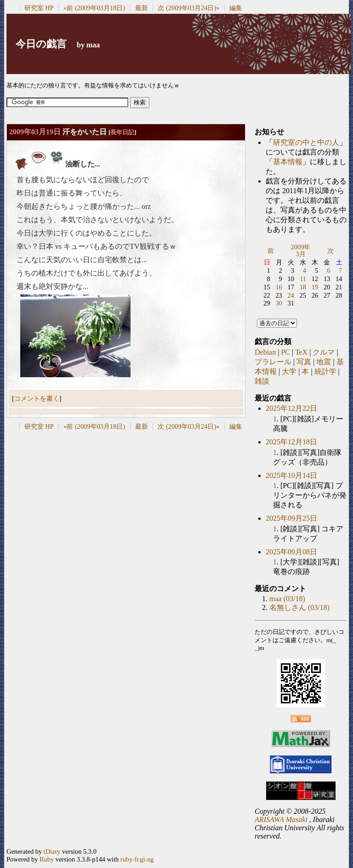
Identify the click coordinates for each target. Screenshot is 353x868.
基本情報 (288, 162)
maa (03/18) (287, 599)
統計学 (325, 371)
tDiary (52, 851)
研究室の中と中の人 (306, 142)
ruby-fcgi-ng (137, 859)
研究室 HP (39, 8)
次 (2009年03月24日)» (188, 8)
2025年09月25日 (291, 518)
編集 (236, 8)
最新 (142, 8)
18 (303, 287)
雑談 (262, 381)
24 (291, 295)
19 (315, 287)
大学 (289, 371)
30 (279, 303)
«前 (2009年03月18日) (94, 8)
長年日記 (122, 132)
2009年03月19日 (35, 132)
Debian (265, 352)
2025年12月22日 (291, 408)
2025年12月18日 (291, 442)
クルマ (324, 352)
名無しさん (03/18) (299, 607)
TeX (301, 352)
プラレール (273, 362)
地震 (324, 362)
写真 (304, 362)
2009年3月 (301, 251)
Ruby (47, 859)
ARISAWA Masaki (281, 819)
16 (279, 287)
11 (303, 279)
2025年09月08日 (291, 552)
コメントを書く (37, 398)
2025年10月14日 (291, 475)
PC (285, 352)
